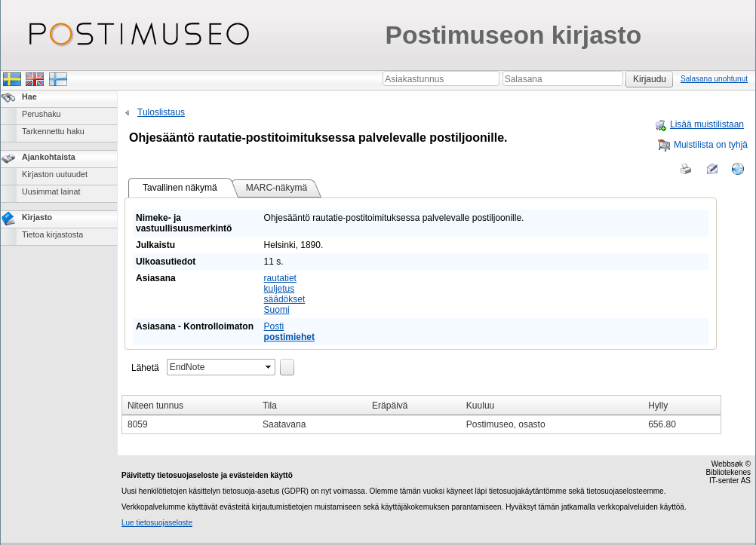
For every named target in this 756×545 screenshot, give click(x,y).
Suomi (277, 310)
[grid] (421, 415)
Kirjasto (37, 217)
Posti (274, 326)
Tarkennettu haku (53, 131)
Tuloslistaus (153, 112)
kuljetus (280, 289)
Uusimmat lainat (51, 191)
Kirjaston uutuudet (55, 174)
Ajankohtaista (49, 157)
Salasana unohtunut (714, 79)
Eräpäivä (390, 406)
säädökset (285, 299)
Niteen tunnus (155, 406)
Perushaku (41, 114)
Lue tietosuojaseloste (157, 523)
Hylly (658, 406)
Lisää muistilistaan (699, 124)
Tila (270, 406)
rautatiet (280, 278)
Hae (29, 96)
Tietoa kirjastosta (52, 234)
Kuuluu (480, 406)
